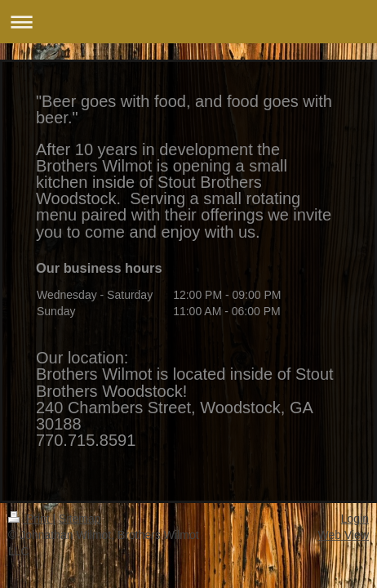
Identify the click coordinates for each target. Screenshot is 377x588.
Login (355, 519)
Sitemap (80, 519)
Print (31, 519)
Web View (343, 535)
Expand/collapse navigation (188, 22)
